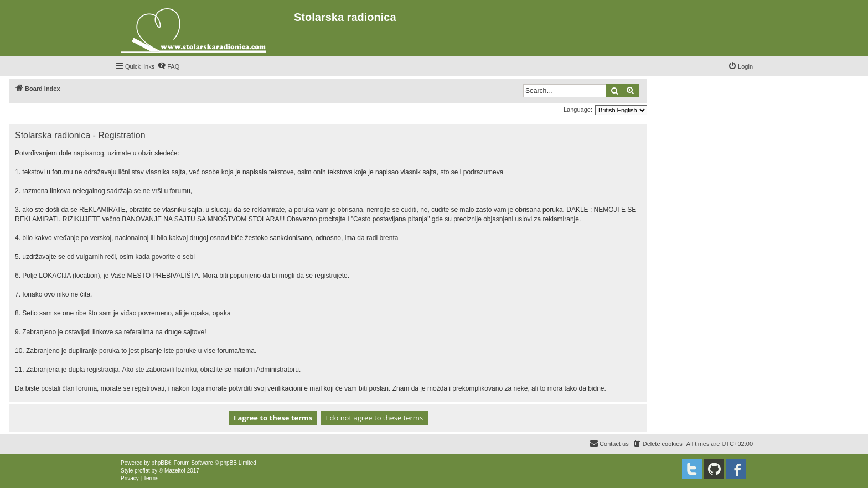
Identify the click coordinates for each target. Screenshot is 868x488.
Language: (578, 110)
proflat (142, 471)
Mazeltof (175, 471)
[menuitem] (168, 66)
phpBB (160, 463)
